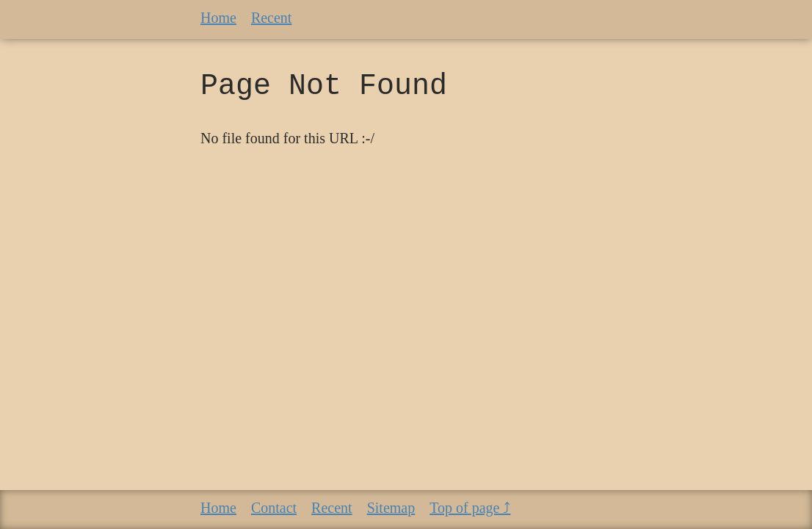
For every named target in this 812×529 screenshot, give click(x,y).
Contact (274, 508)
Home (218, 18)
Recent (272, 18)
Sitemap (391, 508)
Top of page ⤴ (470, 508)
